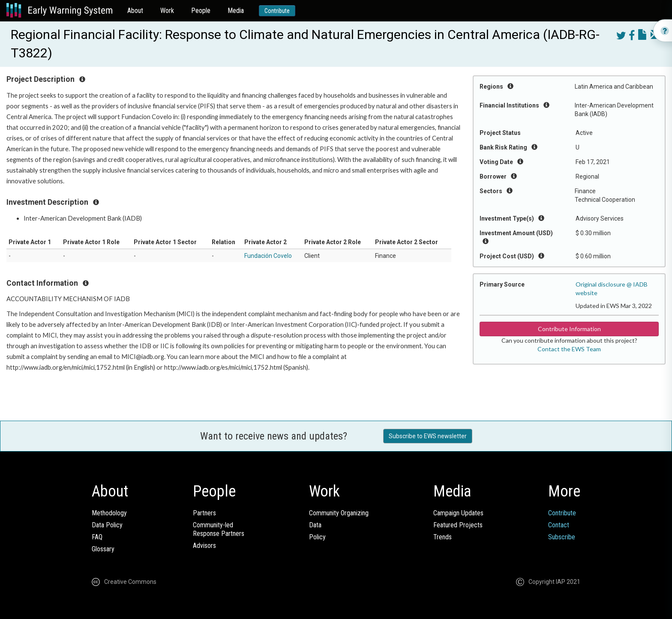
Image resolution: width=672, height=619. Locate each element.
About (135, 10)
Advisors (204, 546)
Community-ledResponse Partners (219, 529)
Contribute (277, 11)
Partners (204, 513)
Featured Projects (458, 525)
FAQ (97, 537)
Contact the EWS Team (569, 349)
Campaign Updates (458, 513)
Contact (559, 525)
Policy (317, 537)
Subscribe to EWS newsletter (428, 436)
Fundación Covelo (268, 256)
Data (315, 525)
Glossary (103, 549)
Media (236, 10)
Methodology (109, 513)
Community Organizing (339, 513)
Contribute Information (569, 329)
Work (167, 10)
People (201, 10)
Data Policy (107, 525)
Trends (442, 537)
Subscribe (562, 537)
